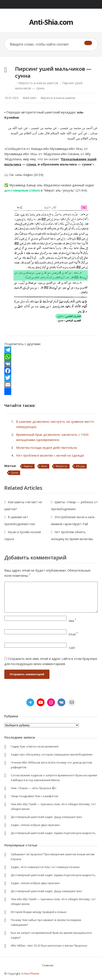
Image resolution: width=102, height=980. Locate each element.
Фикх (44, 466)
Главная (48, 965)
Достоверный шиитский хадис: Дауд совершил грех (46, 817)
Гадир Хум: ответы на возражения (35, 746)
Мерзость (62, 466)
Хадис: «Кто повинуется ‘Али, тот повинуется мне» (45, 867)
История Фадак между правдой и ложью (39, 912)
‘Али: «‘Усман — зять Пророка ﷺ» (34, 788)
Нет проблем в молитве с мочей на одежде (50, 455)
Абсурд (80, 466)
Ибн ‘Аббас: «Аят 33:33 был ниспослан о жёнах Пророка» (49, 946)
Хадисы (28, 466)
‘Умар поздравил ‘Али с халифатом (34, 796)
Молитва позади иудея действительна (46, 447)
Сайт (72, 648)
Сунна (14, 473)
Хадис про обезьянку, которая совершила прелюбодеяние (52, 754)
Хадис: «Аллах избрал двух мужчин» (35, 825)
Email (73, 634)
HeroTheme (32, 973)
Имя (73, 621)
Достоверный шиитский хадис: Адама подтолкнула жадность (53, 833)
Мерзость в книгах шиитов (38, 83)
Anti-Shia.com (51, 22)
